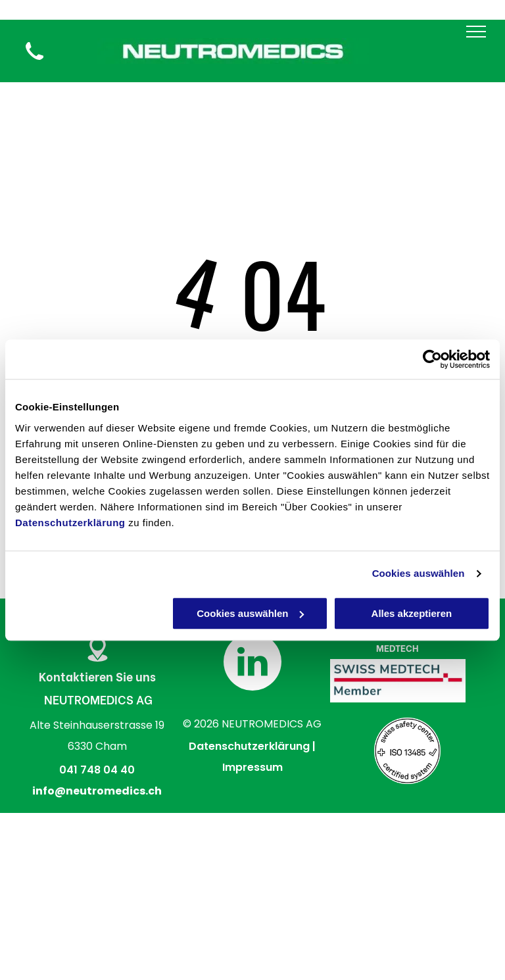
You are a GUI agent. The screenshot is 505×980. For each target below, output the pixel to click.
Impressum (252, 767)
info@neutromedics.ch (97, 791)
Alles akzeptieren (412, 613)
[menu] (476, 32)
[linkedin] (252, 663)
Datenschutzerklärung (70, 523)
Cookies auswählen (419, 573)
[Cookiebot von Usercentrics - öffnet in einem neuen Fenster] (432, 359)
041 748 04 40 (97, 770)
